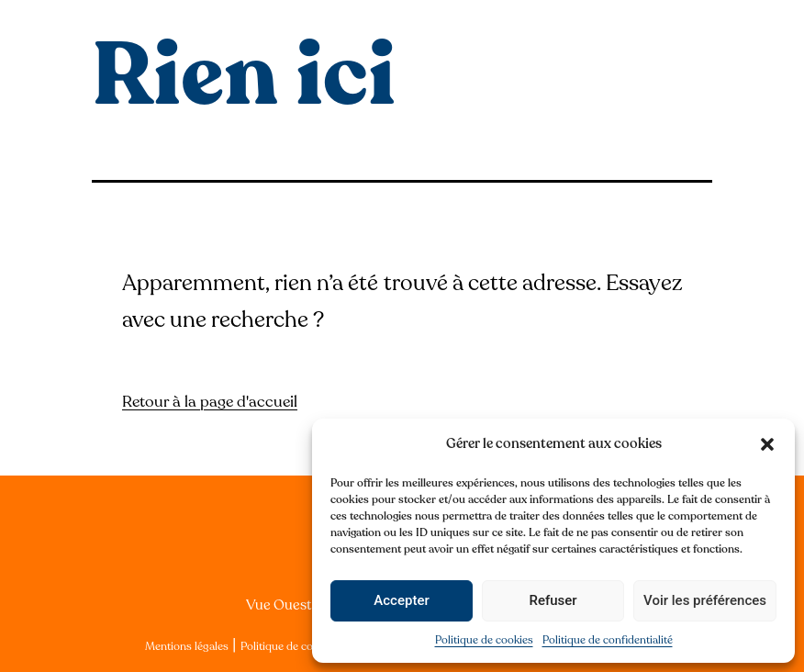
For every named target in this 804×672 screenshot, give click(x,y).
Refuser (553, 600)
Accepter (401, 600)
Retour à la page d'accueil (210, 402)
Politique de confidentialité (608, 640)
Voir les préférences (705, 600)
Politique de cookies (484, 640)
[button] (767, 444)
